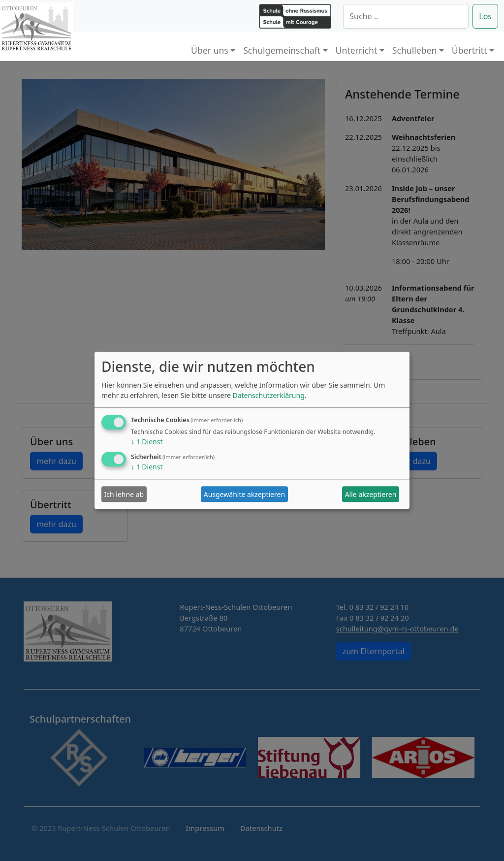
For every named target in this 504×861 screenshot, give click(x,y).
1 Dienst (147, 442)
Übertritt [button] (470, 50)
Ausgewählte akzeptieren (244, 494)
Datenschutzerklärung (268, 396)
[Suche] (406, 16)
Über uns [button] (210, 50)
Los (485, 16)
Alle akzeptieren (371, 494)
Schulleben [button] (414, 50)
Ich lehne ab (124, 494)
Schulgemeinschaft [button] (282, 50)
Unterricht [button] (357, 50)
